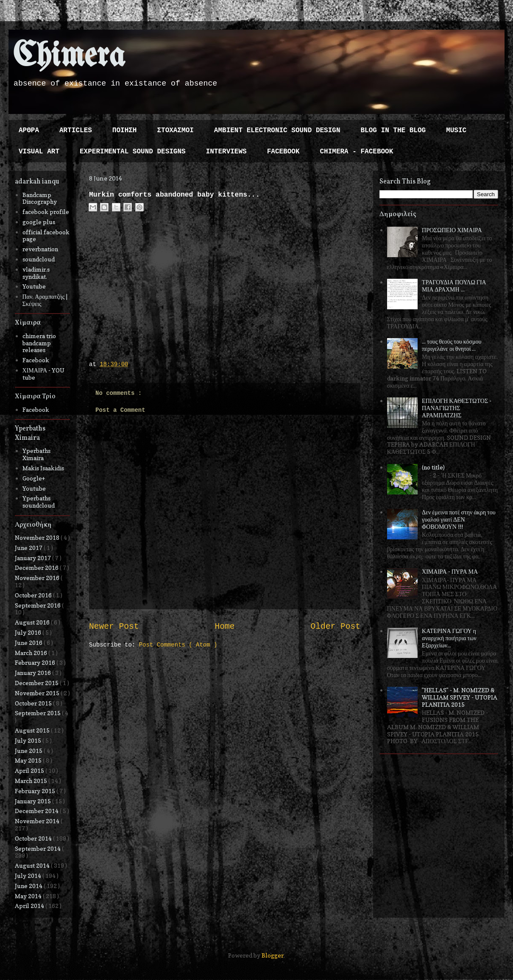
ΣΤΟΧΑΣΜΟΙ (175, 130)
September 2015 (38, 713)
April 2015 (30, 770)
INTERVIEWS (226, 152)
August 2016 (33, 622)
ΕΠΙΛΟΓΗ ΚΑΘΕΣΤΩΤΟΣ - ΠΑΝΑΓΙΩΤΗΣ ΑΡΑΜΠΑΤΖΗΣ (457, 408)
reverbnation (40, 249)
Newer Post (114, 627)
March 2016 (32, 653)
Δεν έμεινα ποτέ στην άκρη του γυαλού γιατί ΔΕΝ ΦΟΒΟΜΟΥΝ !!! (459, 519)
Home (224, 627)
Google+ (34, 478)
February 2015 (36, 791)
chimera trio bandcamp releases (39, 343)
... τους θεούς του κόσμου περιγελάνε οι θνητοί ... (452, 345)
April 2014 (30, 906)
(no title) (433, 467)
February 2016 (36, 662)
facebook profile (46, 212)
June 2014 (29, 886)
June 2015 (29, 751)
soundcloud (39, 259)
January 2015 (33, 801)
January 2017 (33, 558)
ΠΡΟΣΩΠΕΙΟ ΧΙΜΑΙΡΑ (452, 230)
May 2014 (29, 896)
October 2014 (34, 838)
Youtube (34, 286)
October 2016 (34, 595)
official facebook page (46, 236)
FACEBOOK (283, 152)
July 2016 (29, 632)
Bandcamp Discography (40, 198)
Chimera (69, 57)
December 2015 (37, 683)
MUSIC (456, 130)
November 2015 (38, 693)
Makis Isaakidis (43, 468)
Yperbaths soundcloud (39, 502)
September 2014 (38, 848)
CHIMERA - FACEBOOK (356, 152)
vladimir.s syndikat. (36, 273)
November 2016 (38, 578)
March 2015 (32, 781)
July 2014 (29, 876)
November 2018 (38, 537)
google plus (39, 222)
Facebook (36, 360)
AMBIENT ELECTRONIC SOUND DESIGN (277, 130)
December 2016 (37, 568)
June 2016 (29, 643)
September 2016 (38, 605)
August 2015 (33, 730)
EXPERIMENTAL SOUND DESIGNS (133, 152)
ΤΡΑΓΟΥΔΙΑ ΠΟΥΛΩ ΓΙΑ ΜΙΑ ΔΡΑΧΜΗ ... (454, 286)
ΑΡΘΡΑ (29, 130)
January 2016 (33, 673)
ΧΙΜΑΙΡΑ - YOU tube (44, 374)
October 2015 (34, 703)
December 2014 (37, 811)
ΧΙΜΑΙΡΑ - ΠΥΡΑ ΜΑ (450, 571)
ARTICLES (76, 130)
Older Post (335, 627)
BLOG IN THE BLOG (393, 130)
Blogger (273, 955)
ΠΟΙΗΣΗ (125, 130)
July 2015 (29, 740)
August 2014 (33, 865)
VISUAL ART (39, 152)
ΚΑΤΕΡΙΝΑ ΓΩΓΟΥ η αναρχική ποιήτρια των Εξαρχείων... (449, 638)
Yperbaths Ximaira (36, 454)
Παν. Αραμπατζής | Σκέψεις (45, 300)
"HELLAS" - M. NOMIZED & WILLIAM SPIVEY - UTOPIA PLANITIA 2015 (460, 697)
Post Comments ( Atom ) (178, 645)
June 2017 (29, 548)
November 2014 (38, 821)
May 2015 (29, 760)
